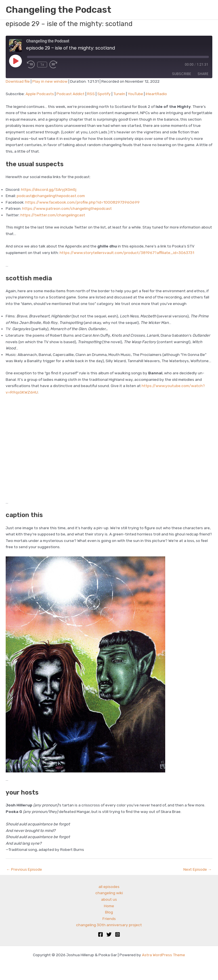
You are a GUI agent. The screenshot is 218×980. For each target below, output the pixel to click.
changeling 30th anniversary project (109, 925)
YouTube (135, 94)
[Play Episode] (15, 61)
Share (203, 74)
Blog (109, 912)
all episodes (109, 887)
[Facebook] (100, 934)
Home (109, 906)
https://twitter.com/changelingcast (53, 215)
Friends (109, 919)
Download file (18, 81)
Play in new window (50, 81)
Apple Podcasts (40, 94)
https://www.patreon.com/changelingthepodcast (67, 208)
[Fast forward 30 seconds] (57, 65)
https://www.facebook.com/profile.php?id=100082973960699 (82, 202)
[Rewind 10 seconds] (31, 65)
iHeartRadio (156, 94)
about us (109, 899)
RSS (91, 94)
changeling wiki (109, 893)
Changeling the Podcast (58, 10)
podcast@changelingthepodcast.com (51, 196)
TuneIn (119, 94)
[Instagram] (118, 934)
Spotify (104, 94)
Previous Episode (24, 869)
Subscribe (182, 74)
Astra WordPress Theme (163, 955)
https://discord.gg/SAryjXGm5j (49, 189)
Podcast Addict (71, 94)
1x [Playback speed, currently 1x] (42, 65)
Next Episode (198, 869)
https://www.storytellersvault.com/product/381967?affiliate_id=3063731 (127, 253)
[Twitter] (109, 934)
